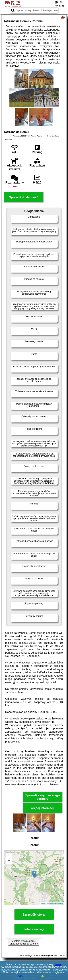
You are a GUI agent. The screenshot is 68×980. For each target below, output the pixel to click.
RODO (20, 976)
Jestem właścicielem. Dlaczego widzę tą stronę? (24, 942)
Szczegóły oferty (34, 915)
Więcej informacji (43, 808)
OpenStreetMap (56, 904)
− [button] (9, 861)
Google (58, 964)
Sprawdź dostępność (24, 197)
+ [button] (9, 856)
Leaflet (43, 904)
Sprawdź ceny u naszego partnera (43, 797)
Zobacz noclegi (34, 929)
